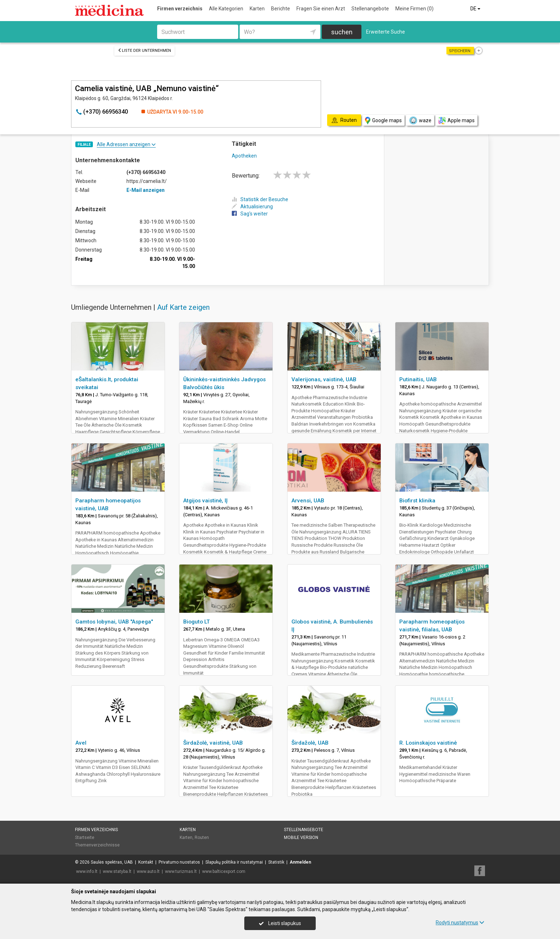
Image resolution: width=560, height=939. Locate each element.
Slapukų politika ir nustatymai (234, 862)
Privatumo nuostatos (179, 862)
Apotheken (244, 156)
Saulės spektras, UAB (112, 862)
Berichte (281, 9)
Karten (257, 9)
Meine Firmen (414, 9)
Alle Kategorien (226, 9)
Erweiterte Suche (386, 32)
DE (476, 9)
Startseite (85, 838)
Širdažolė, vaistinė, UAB (213, 743)
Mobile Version (301, 838)
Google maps (383, 121)
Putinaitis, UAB (418, 379)
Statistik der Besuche (260, 199)
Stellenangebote (370, 9)
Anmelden (300, 862)
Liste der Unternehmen (144, 51)
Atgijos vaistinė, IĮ (205, 501)
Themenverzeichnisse (97, 845)
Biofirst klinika (417, 501)
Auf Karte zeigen (183, 307)
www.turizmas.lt (181, 871)
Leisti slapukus (280, 923)
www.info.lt (87, 871)
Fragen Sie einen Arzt (321, 9)
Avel (81, 743)
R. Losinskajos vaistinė (428, 743)
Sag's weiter (250, 214)
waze (420, 120)
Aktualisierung (252, 207)
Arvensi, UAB (308, 501)
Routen (202, 838)
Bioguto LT (197, 622)
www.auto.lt (148, 871)
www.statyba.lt (117, 871)
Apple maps (456, 121)
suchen (342, 32)
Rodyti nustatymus (460, 923)
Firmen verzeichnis (180, 9)
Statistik (276, 862)
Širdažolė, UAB (310, 743)
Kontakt (146, 862)
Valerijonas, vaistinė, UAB (324, 379)
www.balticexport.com (224, 871)
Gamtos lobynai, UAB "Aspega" (114, 622)
